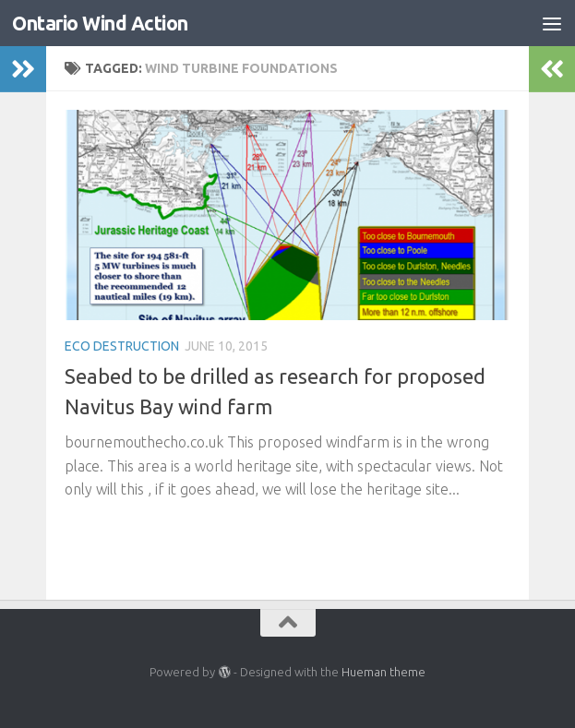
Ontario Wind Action (100, 23)
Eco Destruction (122, 346)
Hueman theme (383, 672)
